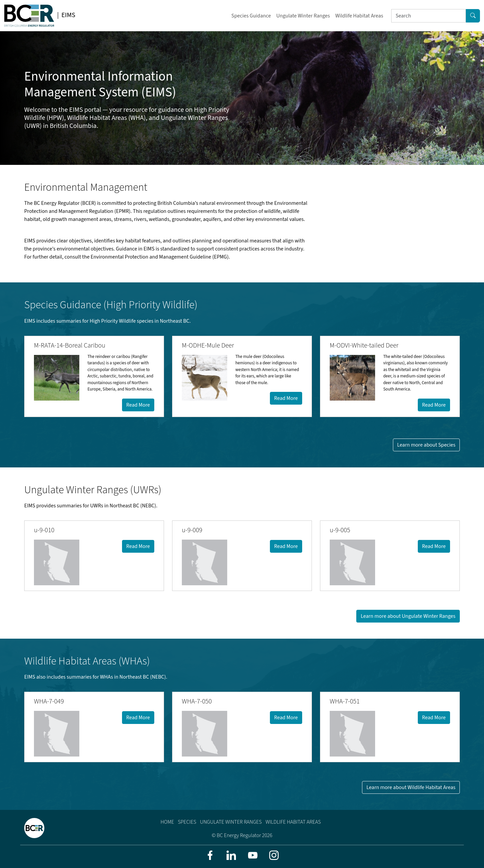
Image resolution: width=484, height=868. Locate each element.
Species (187, 822)
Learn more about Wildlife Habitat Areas (411, 787)
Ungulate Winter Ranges (303, 16)
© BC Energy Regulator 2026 (242, 835)
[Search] (429, 16)
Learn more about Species (426, 445)
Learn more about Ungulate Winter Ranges (408, 616)
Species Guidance (251, 16)
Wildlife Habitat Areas (359, 16)
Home (167, 822)
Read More (138, 405)
